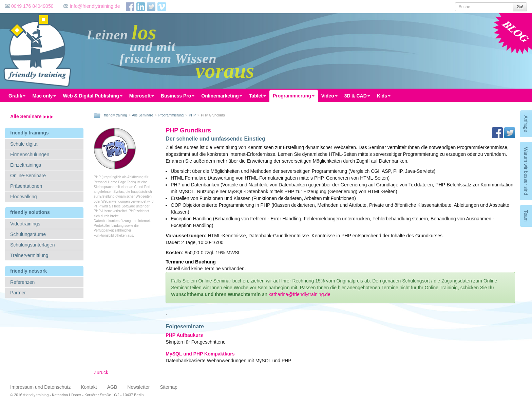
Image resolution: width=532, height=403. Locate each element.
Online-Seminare (28, 176)
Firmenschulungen (30, 154)
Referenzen (22, 282)
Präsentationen (26, 186)
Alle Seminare (32, 116)
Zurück (101, 372)
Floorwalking (24, 197)
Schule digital (24, 144)
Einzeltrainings (26, 165)
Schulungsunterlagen (33, 245)
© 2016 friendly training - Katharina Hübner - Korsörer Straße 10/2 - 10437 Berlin (77, 395)
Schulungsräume (28, 234)
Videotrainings (25, 224)
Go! (520, 7)
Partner (18, 293)
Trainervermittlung (29, 255)
